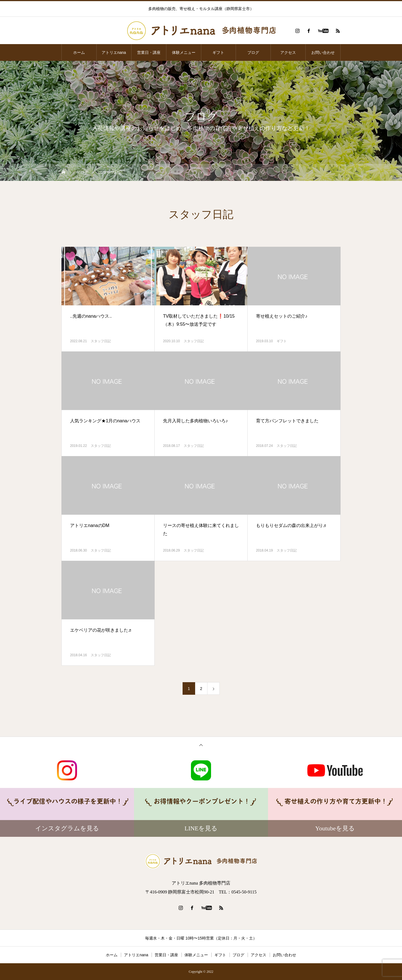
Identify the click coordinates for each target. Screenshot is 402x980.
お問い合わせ (323, 52)
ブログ (253, 52)
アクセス (288, 52)
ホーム (79, 52)
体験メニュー (184, 52)
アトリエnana (114, 52)
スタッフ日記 (101, 341)
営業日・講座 (149, 52)
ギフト (218, 52)
